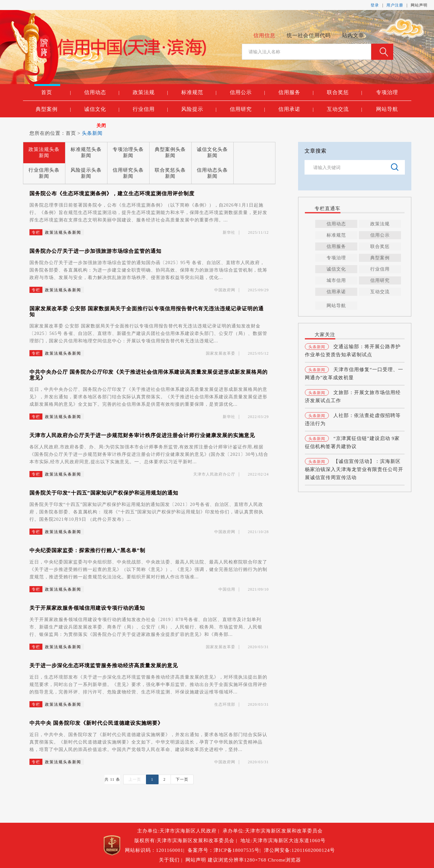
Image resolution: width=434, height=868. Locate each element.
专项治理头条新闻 (128, 152)
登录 (375, 5)
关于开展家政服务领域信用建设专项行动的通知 (87, 608)
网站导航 (387, 109)
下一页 (182, 779)
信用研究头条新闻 (128, 173)
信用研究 (247, 109)
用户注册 (395, 5)
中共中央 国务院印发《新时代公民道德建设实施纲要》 (96, 723)
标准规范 (199, 92)
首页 (56, 92)
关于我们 (170, 860)
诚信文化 (102, 109)
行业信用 (150, 109)
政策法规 (150, 92)
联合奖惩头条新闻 (170, 173)
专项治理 (387, 92)
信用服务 (296, 92)
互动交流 (345, 109)
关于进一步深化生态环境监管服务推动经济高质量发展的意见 (104, 665)
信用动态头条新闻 (212, 173)
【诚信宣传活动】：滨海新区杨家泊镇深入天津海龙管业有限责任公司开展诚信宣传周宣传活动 (354, 469)
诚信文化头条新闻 (212, 152)
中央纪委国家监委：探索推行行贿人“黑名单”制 (87, 550)
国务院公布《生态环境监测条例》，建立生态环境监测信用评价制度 (112, 193)
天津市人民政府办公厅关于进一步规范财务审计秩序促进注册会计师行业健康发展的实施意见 (142, 435)
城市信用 (336, 280)
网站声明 (419, 5)
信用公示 (247, 92)
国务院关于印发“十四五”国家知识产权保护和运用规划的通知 (104, 493)
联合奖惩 (345, 92)
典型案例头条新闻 (170, 152)
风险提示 (199, 109)
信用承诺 (296, 109)
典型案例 (53, 109)
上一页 (135, 779)
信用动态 (102, 92)
